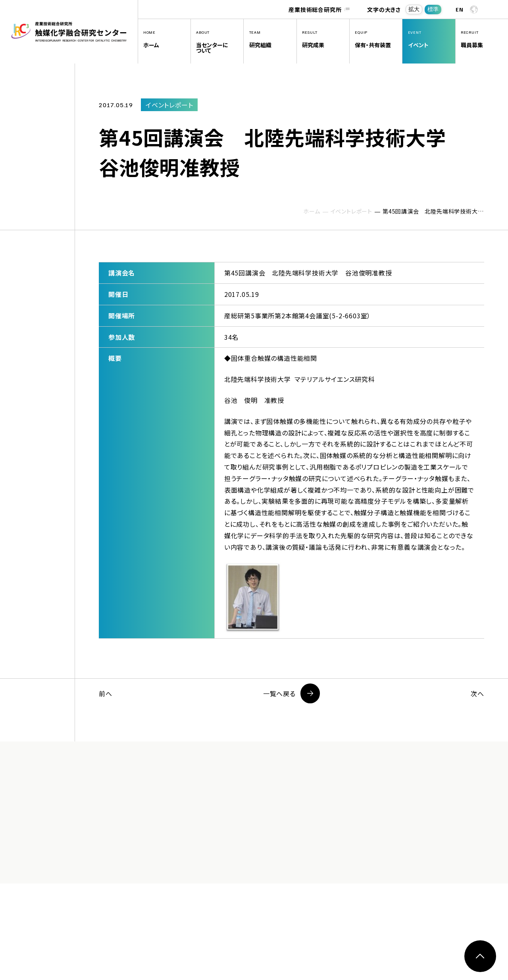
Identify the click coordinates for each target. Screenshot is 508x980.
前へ (106, 693)
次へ (477, 693)
